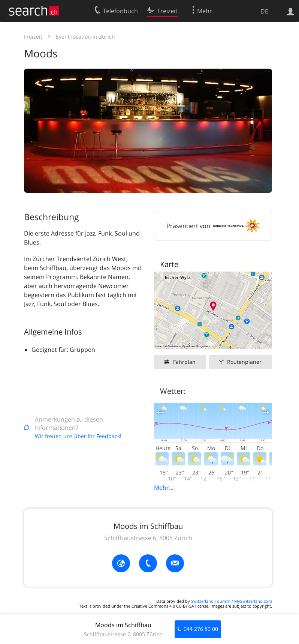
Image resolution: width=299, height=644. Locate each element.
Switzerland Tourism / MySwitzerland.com (232, 601)
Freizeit (33, 37)
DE (264, 11)
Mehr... (164, 488)
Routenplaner (244, 362)
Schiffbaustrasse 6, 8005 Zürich (148, 538)
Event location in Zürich (85, 37)
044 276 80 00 (201, 629)
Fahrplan (184, 362)
